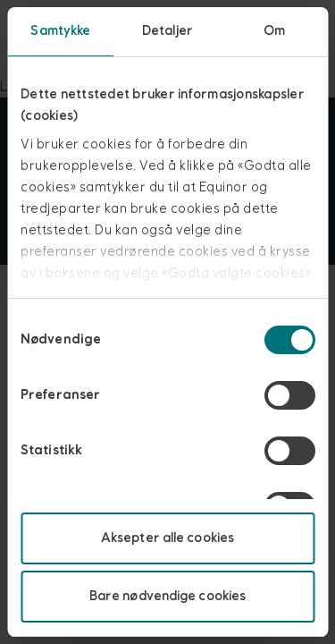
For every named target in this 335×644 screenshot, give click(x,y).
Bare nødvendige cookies (167, 596)
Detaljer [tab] (167, 31)
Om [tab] (274, 31)
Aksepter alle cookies (167, 538)
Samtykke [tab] (60, 31)
